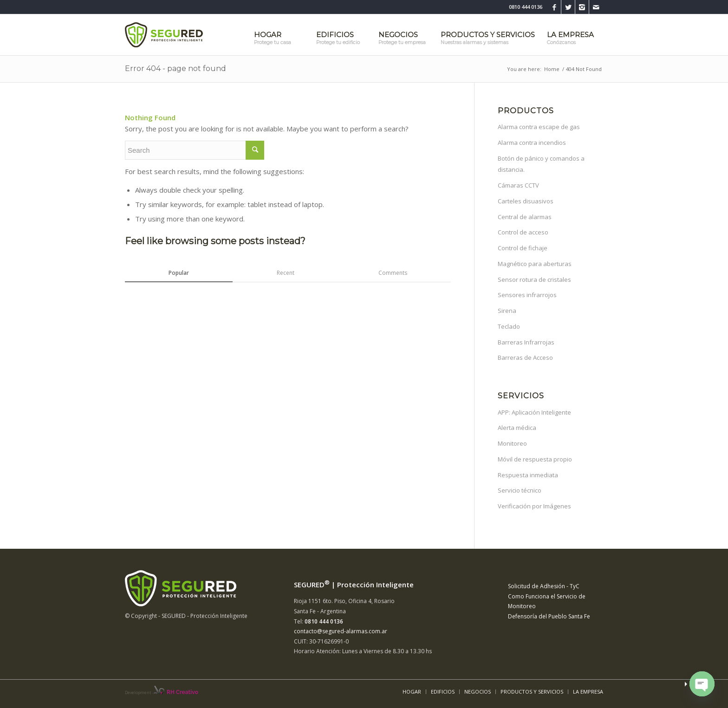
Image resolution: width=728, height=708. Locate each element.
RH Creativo (182, 692)
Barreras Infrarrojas (526, 342)
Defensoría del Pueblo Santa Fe (549, 616)
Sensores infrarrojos (527, 295)
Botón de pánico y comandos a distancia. (541, 164)
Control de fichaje (523, 248)
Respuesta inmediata (528, 475)
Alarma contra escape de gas (539, 127)
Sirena (507, 311)
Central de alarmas (525, 217)
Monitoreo (512, 443)
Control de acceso (523, 232)
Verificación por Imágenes (534, 506)
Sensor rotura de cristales (534, 279)
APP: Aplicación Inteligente (534, 412)
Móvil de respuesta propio (535, 459)
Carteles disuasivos (526, 201)
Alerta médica (517, 428)
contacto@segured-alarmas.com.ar (341, 631)
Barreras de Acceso (525, 357)
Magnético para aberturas (535, 264)
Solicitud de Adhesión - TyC (544, 586)
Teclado (509, 326)
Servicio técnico (520, 490)
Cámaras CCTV (518, 185)
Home (552, 69)
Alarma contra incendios (532, 143)
